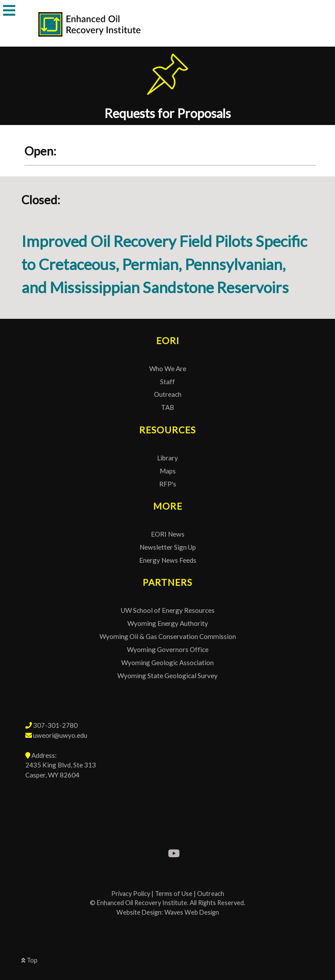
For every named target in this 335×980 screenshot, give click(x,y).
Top (29, 960)
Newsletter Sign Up (168, 547)
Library (167, 458)
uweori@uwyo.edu (60, 735)
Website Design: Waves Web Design (168, 912)
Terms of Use (174, 894)
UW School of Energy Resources (168, 610)
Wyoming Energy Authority (168, 623)
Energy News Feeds (168, 560)
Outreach (168, 394)
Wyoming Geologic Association (167, 662)
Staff (167, 382)
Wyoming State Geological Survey (167, 676)
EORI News (168, 534)
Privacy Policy (131, 894)
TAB (167, 407)
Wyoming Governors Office (168, 649)
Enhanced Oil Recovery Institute (142, 903)
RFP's (168, 484)
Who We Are (168, 368)
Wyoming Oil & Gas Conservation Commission (168, 636)
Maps (168, 471)
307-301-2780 (55, 725)
